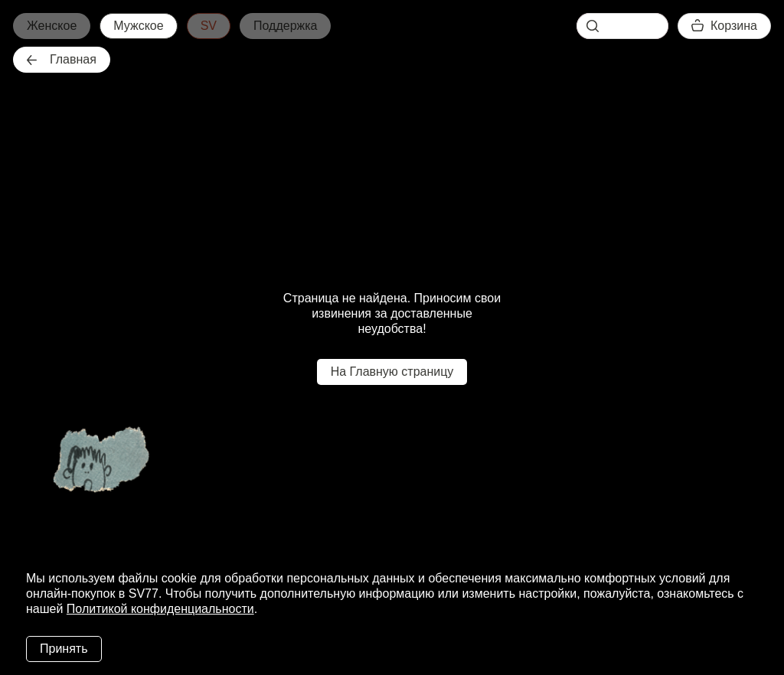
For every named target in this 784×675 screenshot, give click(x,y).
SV (209, 26)
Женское (52, 26)
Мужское (138, 26)
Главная (62, 59)
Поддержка (285, 26)
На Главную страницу (392, 372)
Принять (64, 649)
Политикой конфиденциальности (160, 609)
